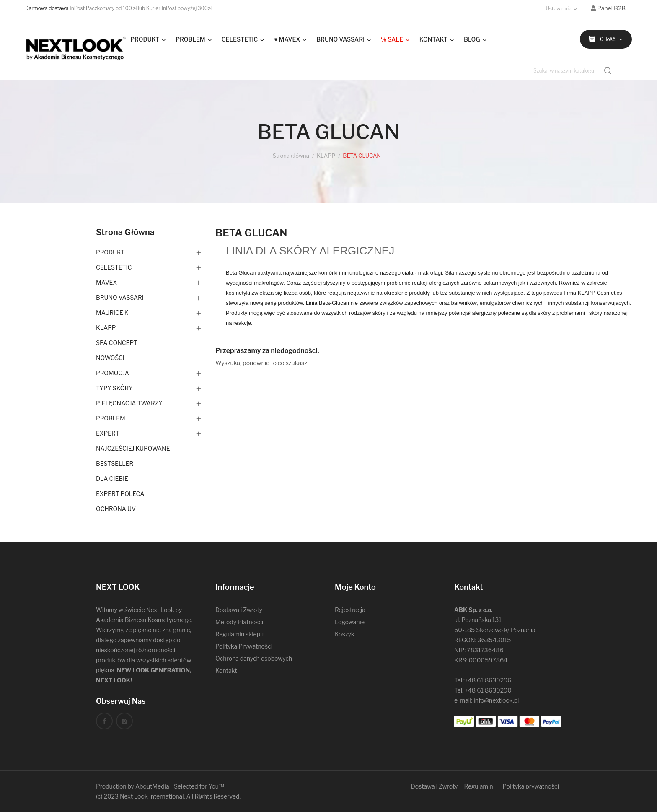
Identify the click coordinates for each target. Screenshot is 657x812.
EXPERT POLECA (120, 494)
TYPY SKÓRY (114, 388)
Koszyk (345, 634)
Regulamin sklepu (239, 634)
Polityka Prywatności (244, 646)
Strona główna (125, 232)
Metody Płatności (239, 622)
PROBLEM (111, 418)
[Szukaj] (573, 71)
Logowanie (350, 622)
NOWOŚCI (110, 358)
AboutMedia (152, 786)
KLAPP (106, 328)
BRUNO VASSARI (120, 297)
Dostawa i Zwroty (239, 610)
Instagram (124, 721)
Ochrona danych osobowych (254, 658)
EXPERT (108, 433)
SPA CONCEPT (117, 343)
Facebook (104, 721)
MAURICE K (112, 313)
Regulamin (478, 786)
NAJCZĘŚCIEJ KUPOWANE (133, 448)
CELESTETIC (114, 267)
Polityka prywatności (531, 786)
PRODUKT (110, 252)
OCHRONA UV (116, 509)
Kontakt (226, 671)
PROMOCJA (113, 373)
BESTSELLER (115, 463)
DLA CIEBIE (112, 479)
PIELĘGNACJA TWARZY (129, 403)
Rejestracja (350, 610)
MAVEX (106, 282)
